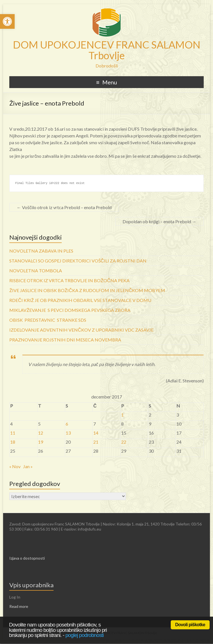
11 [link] (13, 433)
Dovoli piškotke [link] (190, 625)
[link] (7, 21)
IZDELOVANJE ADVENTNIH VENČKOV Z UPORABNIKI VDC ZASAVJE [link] (81, 330)
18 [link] (13, 442)
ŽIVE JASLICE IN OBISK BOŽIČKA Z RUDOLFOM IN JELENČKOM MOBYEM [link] (87, 290)
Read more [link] (19, 606)
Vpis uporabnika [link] (31, 585)
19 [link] (41, 442)
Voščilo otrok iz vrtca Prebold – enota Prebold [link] (64, 207)
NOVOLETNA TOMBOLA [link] (36, 270)
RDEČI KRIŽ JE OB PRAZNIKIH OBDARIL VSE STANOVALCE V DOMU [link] (80, 300)
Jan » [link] (28, 466)
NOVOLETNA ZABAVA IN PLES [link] (41, 251)
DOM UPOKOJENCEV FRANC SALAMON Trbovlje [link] (107, 50)
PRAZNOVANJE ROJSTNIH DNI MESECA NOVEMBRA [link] (65, 340)
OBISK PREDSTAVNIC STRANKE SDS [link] (48, 320)
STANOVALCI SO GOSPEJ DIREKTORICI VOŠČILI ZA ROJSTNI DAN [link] (78, 261)
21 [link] (96, 442)
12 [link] (41, 433)
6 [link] (67, 424)
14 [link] (96, 433)
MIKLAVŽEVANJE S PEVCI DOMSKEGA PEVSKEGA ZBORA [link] (70, 310)
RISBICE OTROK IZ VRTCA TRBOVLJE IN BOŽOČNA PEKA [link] (69, 280)
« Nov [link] (15, 466)
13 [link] (68, 433)
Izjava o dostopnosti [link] (27, 558)
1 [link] (122, 415)
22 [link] (124, 442)
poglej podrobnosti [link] (85, 635)
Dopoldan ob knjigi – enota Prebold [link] (159, 221)
